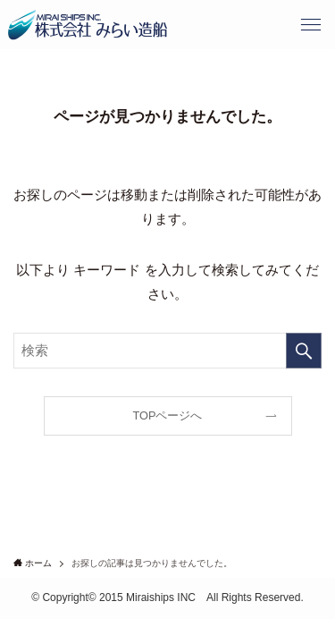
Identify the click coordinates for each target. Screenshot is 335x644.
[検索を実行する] (304, 351)
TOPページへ (168, 415)
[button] (310, 25)
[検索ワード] (167, 351)
